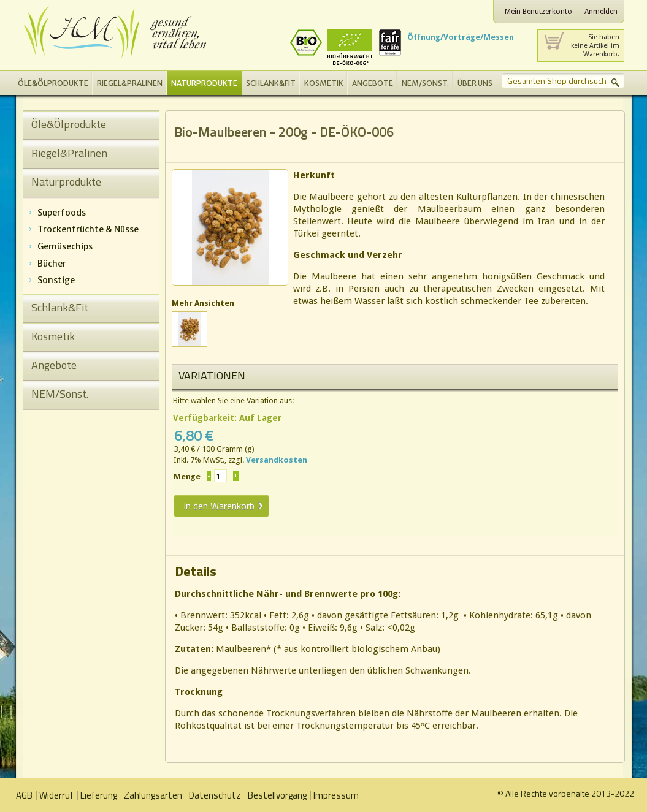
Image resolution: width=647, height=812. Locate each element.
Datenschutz (215, 795)
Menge (187, 476)
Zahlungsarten (153, 795)
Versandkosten (277, 460)
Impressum (336, 795)
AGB (24, 795)
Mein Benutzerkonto (538, 12)
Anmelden (601, 12)
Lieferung (99, 795)
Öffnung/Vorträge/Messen (461, 37)
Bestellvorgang (277, 795)
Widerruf (56, 795)
